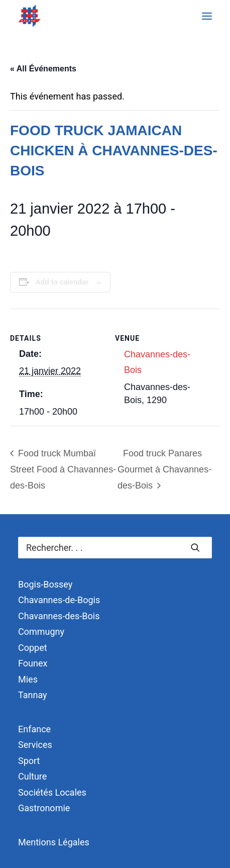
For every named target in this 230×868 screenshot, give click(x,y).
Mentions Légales (54, 842)
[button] (207, 16)
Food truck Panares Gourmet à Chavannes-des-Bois (164, 469)
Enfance (34, 729)
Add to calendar (62, 282)
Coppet (33, 648)
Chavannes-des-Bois (59, 616)
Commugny (41, 632)
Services (35, 745)
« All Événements (43, 69)
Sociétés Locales (52, 792)
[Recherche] (115, 548)
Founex (33, 663)
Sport (29, 761)
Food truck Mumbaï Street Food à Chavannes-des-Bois (63, 469)
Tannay (33, 695)
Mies (28, 679)
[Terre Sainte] (29, 16)
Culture (32, 776)
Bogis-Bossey (45, 584)
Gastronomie (44, 808)
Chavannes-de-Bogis (59, 600)
